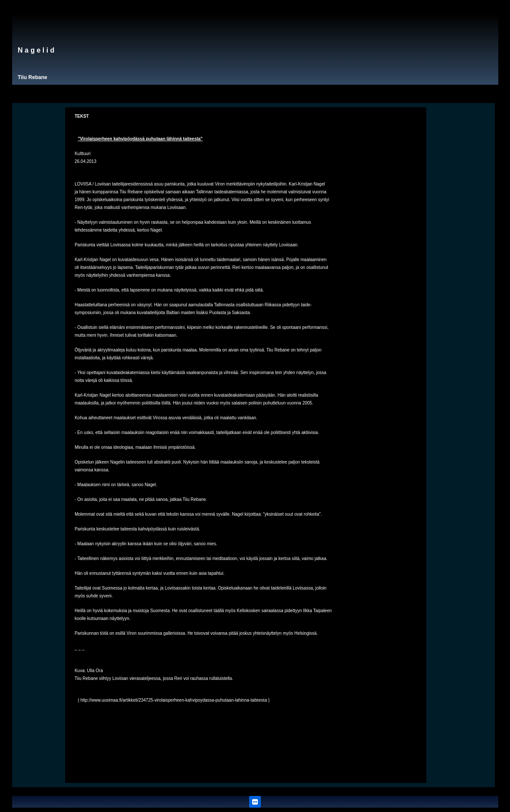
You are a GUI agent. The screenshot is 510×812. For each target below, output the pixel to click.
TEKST (82, 116)
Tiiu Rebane (33, 77)
